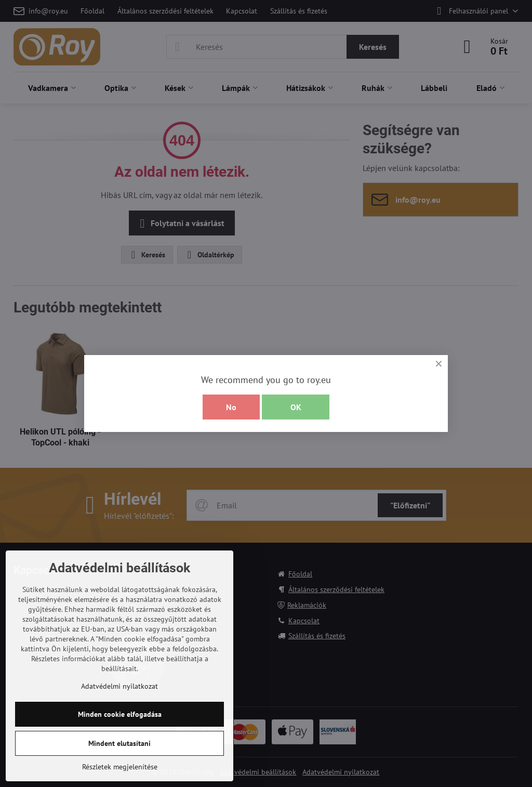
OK (296, 407)
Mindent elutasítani (119, 743)
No (231, 407)
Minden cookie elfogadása (120, 714)
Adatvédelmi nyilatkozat (119, 686)
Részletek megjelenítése (120, 767)
